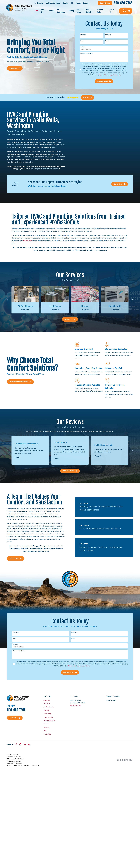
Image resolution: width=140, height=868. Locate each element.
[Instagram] (20, 744)
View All (87, 98)
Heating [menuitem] (71, 11)
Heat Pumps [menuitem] (79, 11)
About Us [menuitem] (43, 11)
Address (83, 47)
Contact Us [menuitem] (112, 11)
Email (107, 41)
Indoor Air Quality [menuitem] (100, 11)
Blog (45, 731)
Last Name (108, 35)
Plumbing (47, 704)
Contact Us (15, 68)
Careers (46, 724)
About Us (47, 700)
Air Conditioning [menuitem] (61, 11)
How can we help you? (87, 53)
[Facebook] (16, 744)
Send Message (104, 81)
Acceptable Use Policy (115, 75)
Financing (65, 3)
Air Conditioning (49, 707)
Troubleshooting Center (53, 3)
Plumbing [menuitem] (52, 11)
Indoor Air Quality (49, 721)
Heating (46, 710)
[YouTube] (29, 744)
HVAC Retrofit (48, 717)
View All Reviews (70, 471)
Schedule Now (105, 3)
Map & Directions (76, 706)
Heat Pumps (47, 714)
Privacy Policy (103, 75)
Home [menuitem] (36, 11)
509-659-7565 (123, 3)
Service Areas (39, 3)
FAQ (72, 3)
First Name (83, 35)
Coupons (86, 3)
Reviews (78, 3)
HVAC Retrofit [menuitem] (89, 11)
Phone (82, 41)
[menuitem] (9, 765)
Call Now (126, 11)
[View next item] (131, 300)
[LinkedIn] (25, 744)
